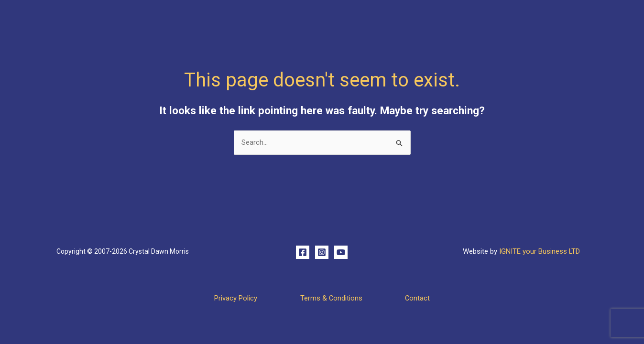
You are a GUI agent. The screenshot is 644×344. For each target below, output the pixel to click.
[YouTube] (341, 252)
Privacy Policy (230, 298)
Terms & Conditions (331, 298)
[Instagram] (322, 252)
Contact (423, 298)
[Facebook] (303, 252)
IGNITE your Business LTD (539, 251)
